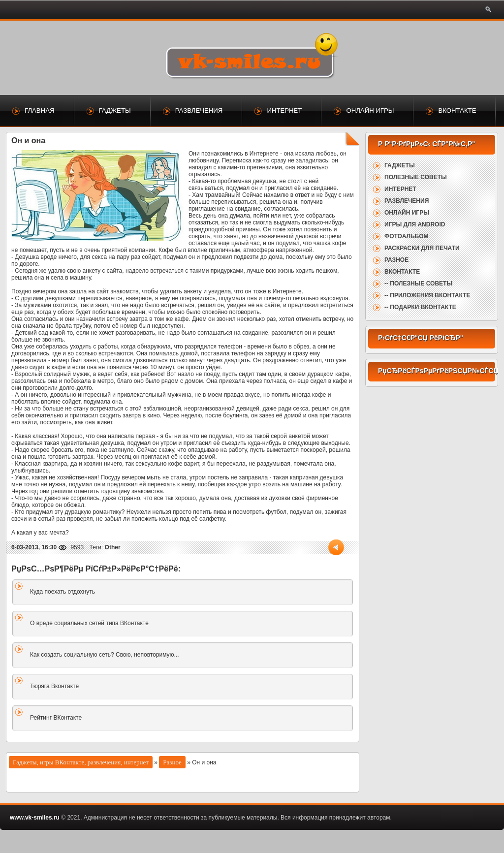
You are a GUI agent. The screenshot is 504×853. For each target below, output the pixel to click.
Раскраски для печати (422, 248)
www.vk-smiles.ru (35, 818)
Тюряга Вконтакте (54, 686)
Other (113, 547)
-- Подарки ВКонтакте (420, 307)
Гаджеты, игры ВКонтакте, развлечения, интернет (81, 762)
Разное (172, 762)
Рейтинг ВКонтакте (56, 718)
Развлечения (199, 111)
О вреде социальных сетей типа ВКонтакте (89, 623)
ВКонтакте (457, 111)
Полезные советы (416, 177)
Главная (40, 111)
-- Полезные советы (418, 284)
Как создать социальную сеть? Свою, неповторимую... (105, 655)
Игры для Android (415, 224)
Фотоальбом (406, 236)
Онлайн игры (370, 111)
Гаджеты (115, 111)
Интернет (284, 111)
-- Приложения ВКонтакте (427, 295)
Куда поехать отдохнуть (63, 592)
